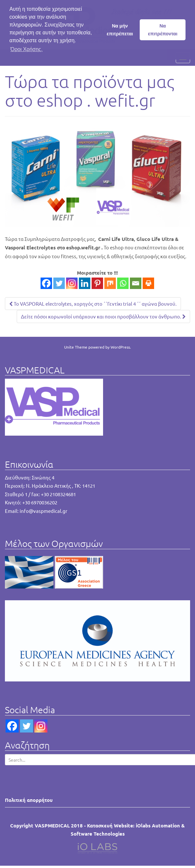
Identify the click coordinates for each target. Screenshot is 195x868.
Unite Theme (76, 347)
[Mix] (110, 283)
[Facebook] (46, 283)
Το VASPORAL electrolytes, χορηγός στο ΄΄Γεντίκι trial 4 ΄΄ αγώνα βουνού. (93, 304)
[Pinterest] (97, 283)
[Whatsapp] (123, 283)
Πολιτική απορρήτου (29, 800)
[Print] (148, 283)
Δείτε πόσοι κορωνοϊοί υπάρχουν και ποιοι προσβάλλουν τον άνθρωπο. (103, 316)
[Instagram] (72, 283)
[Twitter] (59, 283)
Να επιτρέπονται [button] (163, 30)
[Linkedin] (85, 283)
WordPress (120, 347)
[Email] (136, 283)
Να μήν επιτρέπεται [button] (120, 30)
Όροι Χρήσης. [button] (27, 49)
